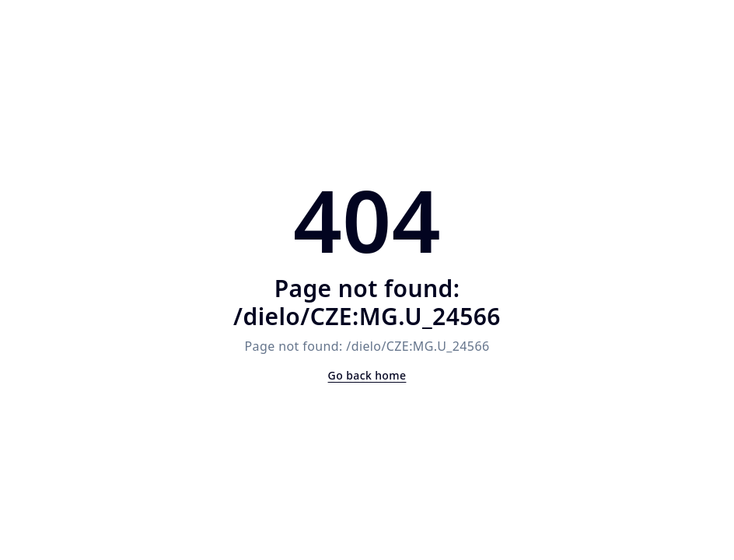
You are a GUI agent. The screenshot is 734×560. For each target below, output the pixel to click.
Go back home (367, 375)
